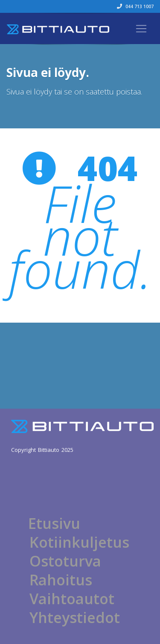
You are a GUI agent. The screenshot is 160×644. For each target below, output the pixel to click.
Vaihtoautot (72, 599)
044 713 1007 (135, 6)
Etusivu (54, 523)
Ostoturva (65, 561)
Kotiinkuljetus (79, 542)
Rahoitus (61, 580)
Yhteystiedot (75, 617)
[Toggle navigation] (141, 29)
